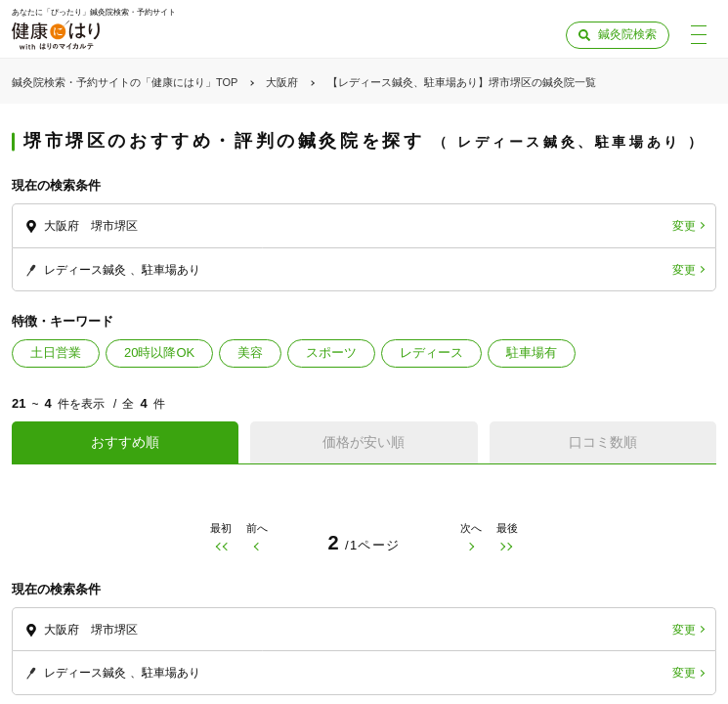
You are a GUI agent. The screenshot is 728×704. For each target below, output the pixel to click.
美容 (250, 352)
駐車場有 (532, 352)
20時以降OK (159, 352)
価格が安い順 (364, 442)
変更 (684, 226)
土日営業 (56, 352)
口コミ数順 (603, 442)
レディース (431, 352)
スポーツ (331, 352)
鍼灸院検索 (627, 34)
